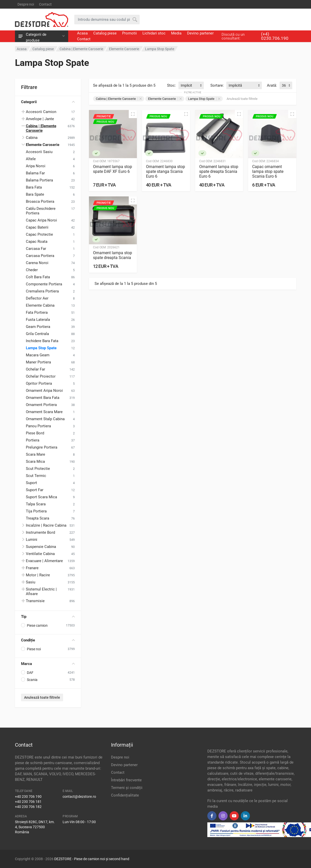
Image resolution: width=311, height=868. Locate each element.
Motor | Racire (38, 575)
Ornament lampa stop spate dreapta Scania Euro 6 (219, 171)
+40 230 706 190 (28, 797)
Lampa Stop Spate (41, 348)
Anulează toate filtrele (42, 697)
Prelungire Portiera (42, 447)
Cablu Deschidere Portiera (41, 211)
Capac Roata (37, 242)
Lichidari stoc (154, 33)
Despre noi (26, 4)
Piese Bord (35, 433)
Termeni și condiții (127, 788)
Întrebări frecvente (126, 780)
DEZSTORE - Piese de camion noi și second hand (92, 859)
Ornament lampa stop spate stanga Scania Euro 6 (166, 171)
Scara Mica (35, 461)
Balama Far (35, 173)
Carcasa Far (36, 249)
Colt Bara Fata (38, 277)
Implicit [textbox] (186, 85)
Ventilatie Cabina (40, 554)
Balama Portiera (39, 180)
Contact (45, 4)
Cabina (32, 138)
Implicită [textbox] (235, 85)
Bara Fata (34, 187)
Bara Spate (35, 194)
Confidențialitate (125, 795)
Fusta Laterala (38, 320)
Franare (32, 568)
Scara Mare (35, 454)
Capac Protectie (39, 234)
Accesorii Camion (41, 112)
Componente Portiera (44, 284)
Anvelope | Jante (40, 119)
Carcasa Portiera (40, 256)
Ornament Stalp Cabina (45, 419)
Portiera (33, 440)
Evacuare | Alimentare (44, 561)
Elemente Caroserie (165, 99)
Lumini (32, 540)
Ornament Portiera (41, 405)
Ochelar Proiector (41, 376)
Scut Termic (36, 476)
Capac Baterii (37, 227)
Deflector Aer (37, 298)
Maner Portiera (38, 362)
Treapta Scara (38, 518)
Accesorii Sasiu (39, 152)
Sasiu (31, 582)
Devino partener (200, 33)
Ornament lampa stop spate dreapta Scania (113, 255)
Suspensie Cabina (41, 547)
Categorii (48, 102)
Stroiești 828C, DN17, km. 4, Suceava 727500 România (35, 827)
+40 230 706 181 (28, 802)
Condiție (48, 640)
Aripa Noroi (36, 166)
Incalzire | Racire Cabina (46, 525)
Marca (48, 664)
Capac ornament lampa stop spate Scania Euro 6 (268, 171)
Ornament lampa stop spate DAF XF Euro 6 (113, 169)
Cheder (32, 270)
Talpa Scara (36, 504)
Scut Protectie (38, 469)
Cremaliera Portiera (42, 291)
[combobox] (191, 85)
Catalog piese (105, 33)
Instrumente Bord (40, 532)
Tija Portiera (36, 511)
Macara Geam (38, 355)
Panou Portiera (38, 426)
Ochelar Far (35, 369)
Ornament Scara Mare (44, 412)
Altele (31, 159)
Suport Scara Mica (41, 497)
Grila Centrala (37, 334)
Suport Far (35, 490)
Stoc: (171, 85)
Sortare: (217, 85)
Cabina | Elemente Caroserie (119, 99)
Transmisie (35, 601)
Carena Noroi (37, 263)
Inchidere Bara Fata (42, 341)
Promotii (130, 33)
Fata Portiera (37, 312)
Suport (31, 483)
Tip (48, 617)
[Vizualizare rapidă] (133, 114)
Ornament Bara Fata (43, 398)
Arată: (272, 85)
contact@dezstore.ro (79, 797)
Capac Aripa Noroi (41, 220)
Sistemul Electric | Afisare (41, 592)
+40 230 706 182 (28, 807)
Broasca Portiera (40, 201)
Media (176, 33)
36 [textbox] (284, 85)
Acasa (82, 33)
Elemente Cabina (40, 305)
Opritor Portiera (39, 383)
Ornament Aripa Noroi (44, 391)
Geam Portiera (38, 327)
